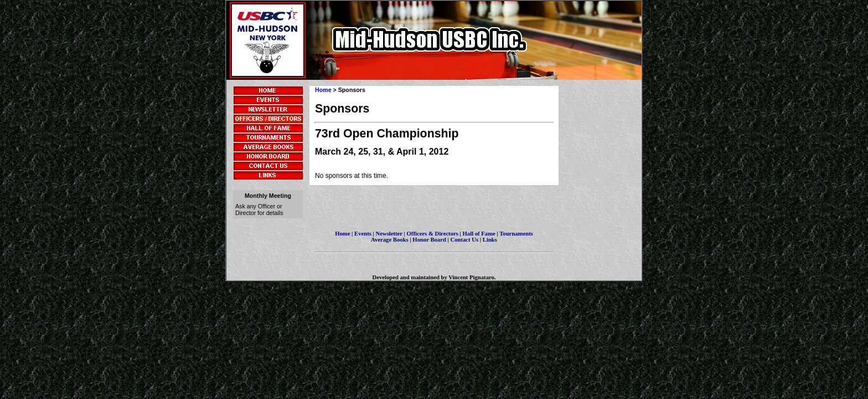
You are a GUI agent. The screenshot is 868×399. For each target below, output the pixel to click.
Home (323, 90)
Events (363, 234)
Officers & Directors (433, 234)
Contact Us (465, 240)
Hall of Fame (479, 234)
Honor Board (429, 240)
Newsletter (389, 234)
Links (490, 240)
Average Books (390, 240)
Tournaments (516, 234)
